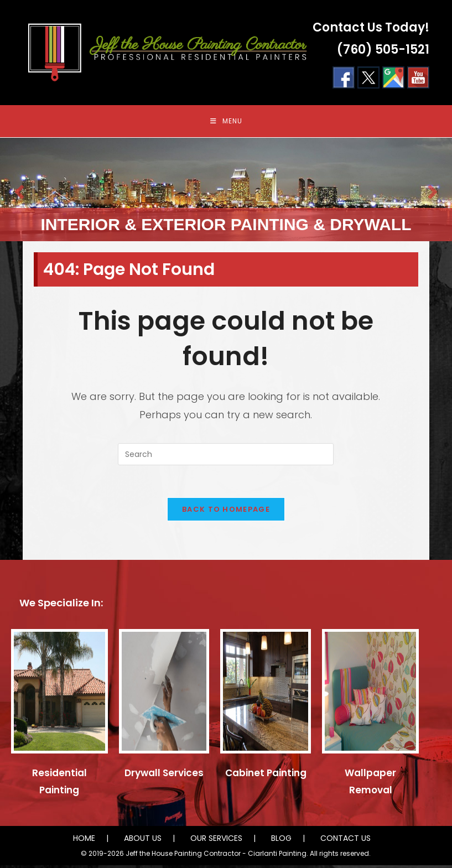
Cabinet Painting (266, 776)
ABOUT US (143, 841)
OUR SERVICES (216, 841)
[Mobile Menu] (226, 122)
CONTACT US (346, 841)
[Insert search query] (226, 456)
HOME (84, 841)
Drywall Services (164, 776)
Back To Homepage (226, 512)
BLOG (281, 841)
